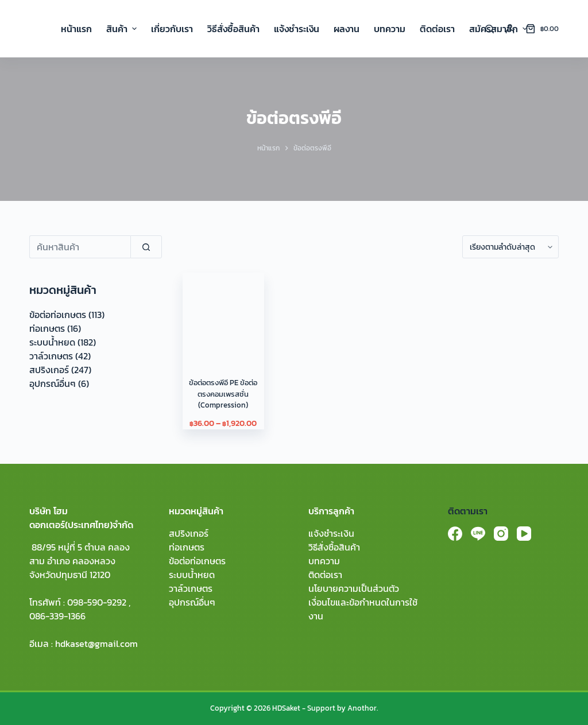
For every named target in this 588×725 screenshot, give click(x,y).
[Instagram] (501, 534)
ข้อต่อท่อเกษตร (58, 315)
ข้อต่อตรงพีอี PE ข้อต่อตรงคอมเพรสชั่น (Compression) (223, 394)
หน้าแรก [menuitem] (76, 29)
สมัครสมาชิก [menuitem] (498, 29)
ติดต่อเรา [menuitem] (437, 29)
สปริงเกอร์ (49, 370)
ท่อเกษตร (47, 328)
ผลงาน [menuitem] (347, 29)
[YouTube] (524, 534)
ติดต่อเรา (325, 575)
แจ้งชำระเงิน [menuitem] (297, 29)
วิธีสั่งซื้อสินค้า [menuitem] (233, 29)
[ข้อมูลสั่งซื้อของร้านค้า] (510, 247)
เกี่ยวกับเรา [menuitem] (172, 29)
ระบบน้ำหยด (52, 342)
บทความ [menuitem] (390, 29)
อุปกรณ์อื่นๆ (53, 383)
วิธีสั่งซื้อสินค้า (334, 547)
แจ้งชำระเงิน (331, 533)
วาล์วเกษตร (51, 356)
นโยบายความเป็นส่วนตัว (354, 588)
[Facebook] (455, 534)
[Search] (490, 29)
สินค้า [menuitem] (123, 29)
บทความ (324, 561)
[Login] (510, 29)
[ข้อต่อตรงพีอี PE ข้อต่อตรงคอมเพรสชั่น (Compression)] (223, 313)
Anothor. (363, 708)
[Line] (478, 534)
